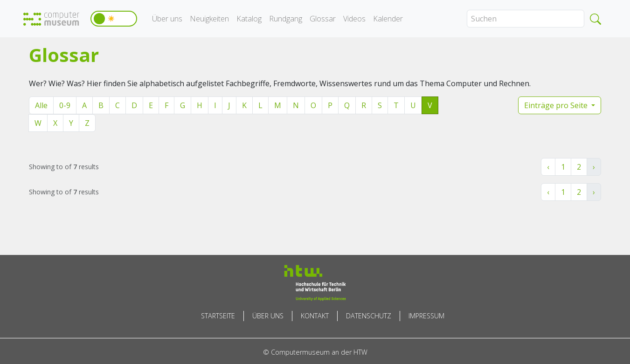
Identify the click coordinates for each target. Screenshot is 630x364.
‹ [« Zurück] (548, 167)
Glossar (323, 19)
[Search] (526, 19)
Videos (354, 19)
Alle (41, 105)
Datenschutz (369, 316)
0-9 (65, 105)
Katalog (249, 19)
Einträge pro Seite (557, 105)
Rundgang (286, 19)
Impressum (426, 316)
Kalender (388, 19)
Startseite (218, 316)
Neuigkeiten (209, 19)
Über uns (167, 19)
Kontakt (315, 316)
